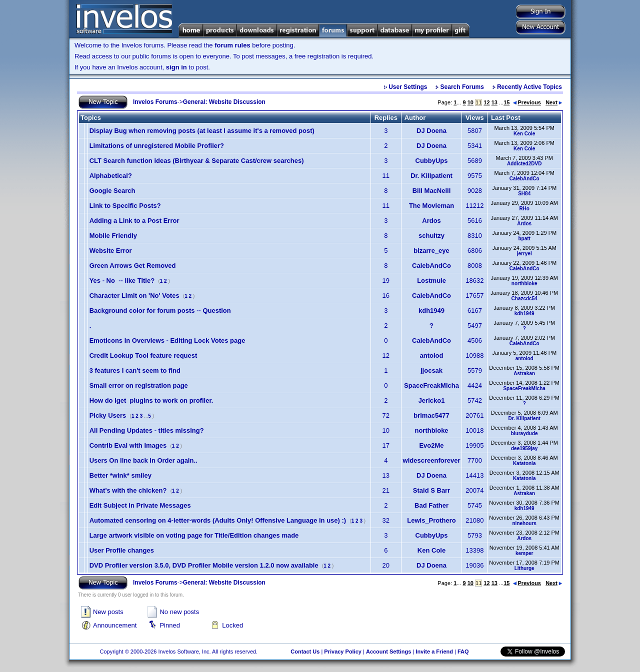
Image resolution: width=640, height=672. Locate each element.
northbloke (524, 284)
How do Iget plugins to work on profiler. (151, 400)
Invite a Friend (434, 652)
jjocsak (431, 370)
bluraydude (524, 433)
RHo (524, 209)
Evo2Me (431, 445)
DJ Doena (431, 131)
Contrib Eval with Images (128, 445)
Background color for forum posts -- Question (160, 311)
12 (486, 102)
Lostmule (431, 281)
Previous (527, 102)
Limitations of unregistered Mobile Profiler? (157, 146)
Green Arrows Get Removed (133, 266)
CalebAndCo (524, 179)
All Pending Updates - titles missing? (147, 430)
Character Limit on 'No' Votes (134, 296)
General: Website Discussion (224, 102)
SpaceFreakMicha (431, 385)
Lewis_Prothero (431, 520)
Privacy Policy (343, 652)
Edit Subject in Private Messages (140, 505)
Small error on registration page (139, 385)
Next (554, 102)
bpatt (524, 239)
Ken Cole (524, 134)
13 (494, 102)
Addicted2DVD (524, 164)
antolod (432, 355)
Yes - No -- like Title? (122, 281)
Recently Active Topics (529, 87)
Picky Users (108, 415)
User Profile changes (122, 550)
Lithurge (524, 568)
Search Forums (462, 87)
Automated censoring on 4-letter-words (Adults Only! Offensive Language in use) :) (218, 520)
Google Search (112, 191)
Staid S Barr (431, 490)
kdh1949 (431, 311)
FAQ (463, 652)
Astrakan (524, 373)
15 (506, 102)
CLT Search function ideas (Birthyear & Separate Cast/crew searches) (197, 161)
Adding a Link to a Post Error (134, 221)
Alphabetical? (111, 176)
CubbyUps (432, 161)
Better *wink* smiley (120, 475)
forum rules (232, 45)
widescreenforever (432, 460)
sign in (176, 67)
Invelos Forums (155, 102)
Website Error (111, 251)
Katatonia (524, 463)
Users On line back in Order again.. (143, 460)
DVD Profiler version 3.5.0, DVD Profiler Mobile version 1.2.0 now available (204, 565)
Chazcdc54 (524, 299)
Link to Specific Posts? (125, 206)
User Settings (408, 87)
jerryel (524, 254)
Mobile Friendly (113, 236)
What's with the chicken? (128, 490)
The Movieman (431, 206)
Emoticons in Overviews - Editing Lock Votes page (167, 340)
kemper (524, 553)
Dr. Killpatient (431, 176)
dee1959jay (524, 448)
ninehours (524, 523)
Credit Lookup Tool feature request (143, 355)
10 (470, 102)
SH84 (524, 194)
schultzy (431, 236)
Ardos (431, 221)
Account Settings (388, 652)
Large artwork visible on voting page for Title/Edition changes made (194, 535)
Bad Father (431, 505)
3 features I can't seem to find (135, 370)
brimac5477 (431, 415)
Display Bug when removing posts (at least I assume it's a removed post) (202, 131)
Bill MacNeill (432, 191)
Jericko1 (432, 400)
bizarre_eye (431, 251)
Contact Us (305, 652)
